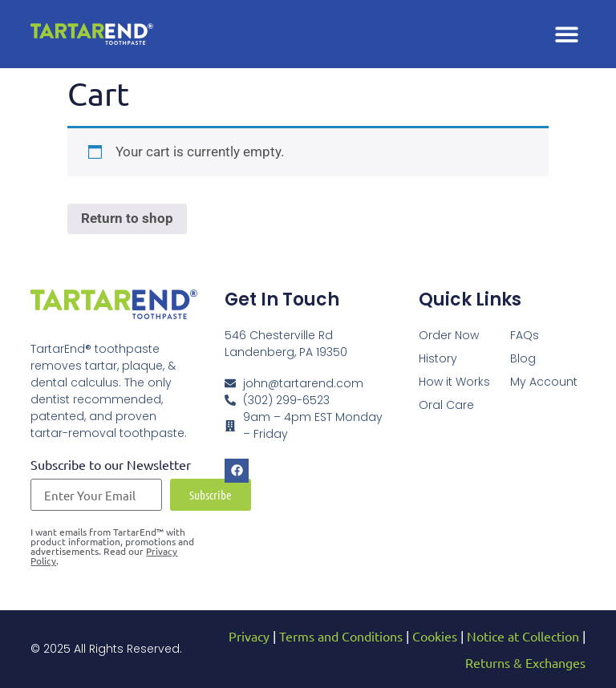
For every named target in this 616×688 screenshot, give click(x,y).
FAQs (525, 335)
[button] (567, 34)
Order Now (449, 335)
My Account (544, 382)
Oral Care (446, 405)
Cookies (435, 636)
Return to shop (127, 218)
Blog (523, 358)
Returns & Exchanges (525, 662)
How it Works (454, 382)
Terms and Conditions (341, 636)
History (438, 358)
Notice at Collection (523, 636)
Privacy (249, 636)
